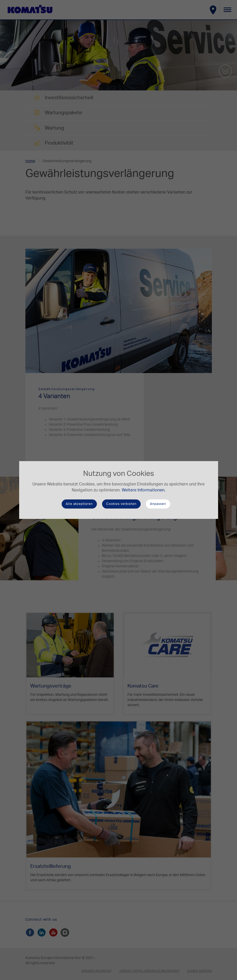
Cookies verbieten (121, 504)
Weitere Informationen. (144, 490)
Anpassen (158, 504)
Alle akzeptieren (79, 504)
